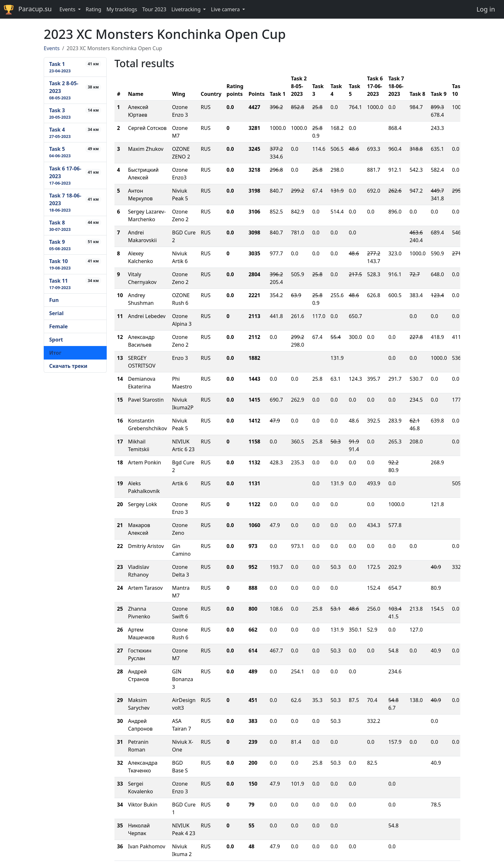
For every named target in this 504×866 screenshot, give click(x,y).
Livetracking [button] (187, 9)
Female (59, 326)
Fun (54, 300)
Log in (486, 9)
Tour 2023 (154, 9)
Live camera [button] (226, 9)
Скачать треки (68, 366)
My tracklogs (122, 9)
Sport (56, 340)
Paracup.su (28, 9)
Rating (94, 9)
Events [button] (68, 9)
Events (52, 48)
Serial (56, 313)
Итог (55, 353)
